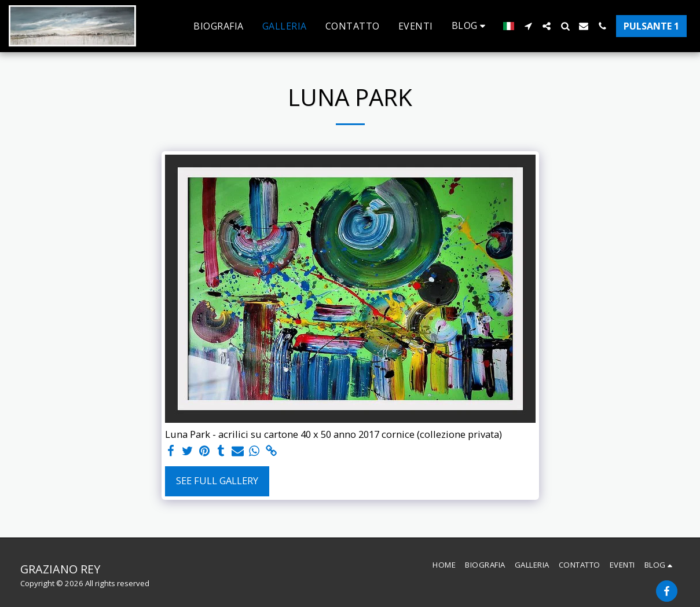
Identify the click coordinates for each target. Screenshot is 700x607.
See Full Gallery (217, 480)
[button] (471, 26)
